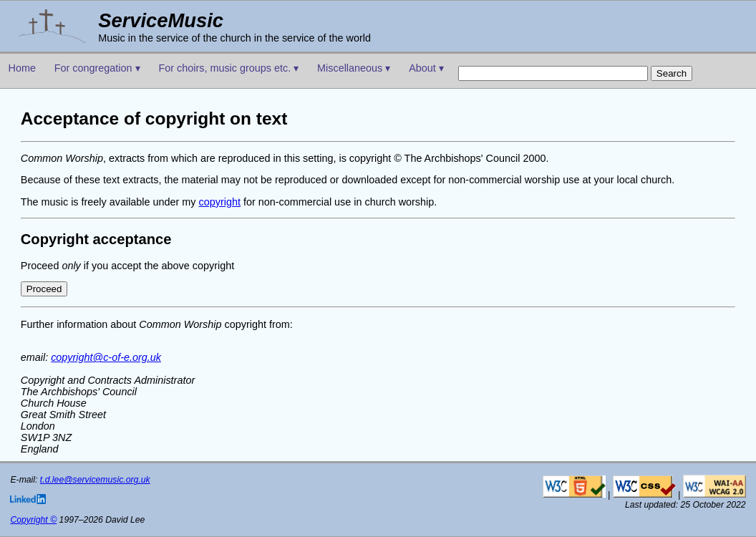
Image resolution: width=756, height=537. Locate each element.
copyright (220, 202)
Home (22, 68)
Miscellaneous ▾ (354, 68)
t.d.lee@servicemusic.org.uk (95, 480)
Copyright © (33, 520)
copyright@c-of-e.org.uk (106, 357)
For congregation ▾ (97, 68)
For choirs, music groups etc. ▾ (228, 68)
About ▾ (426, 68)
